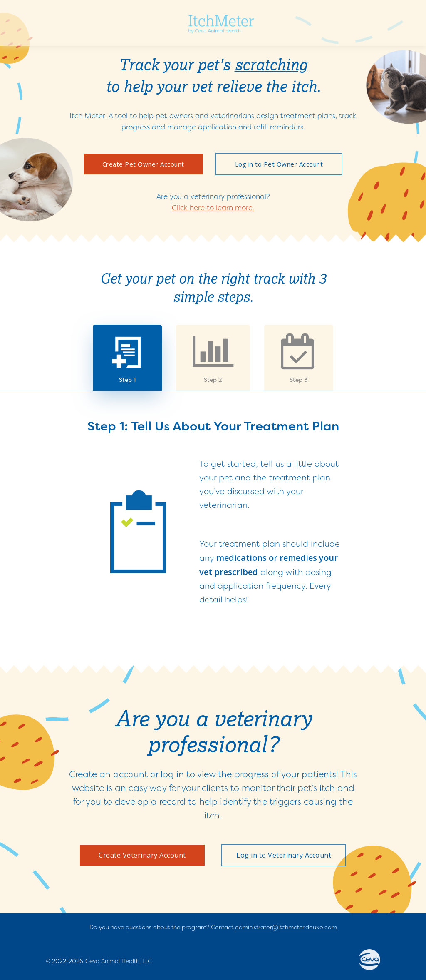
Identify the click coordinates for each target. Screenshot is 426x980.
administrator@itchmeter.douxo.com (286, 927)
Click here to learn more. (213, 208)
